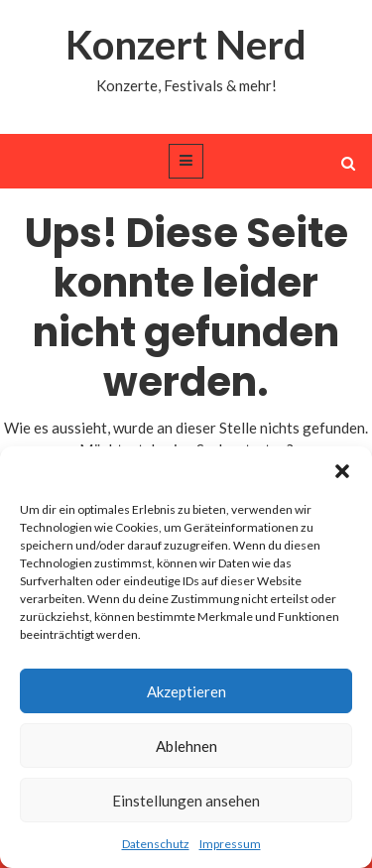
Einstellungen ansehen (186, 801)
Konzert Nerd (186, 45)
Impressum (230, 844)
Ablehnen (186, 746)
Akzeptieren (186, 691)
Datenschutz (156, 844)
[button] (342, 471)
